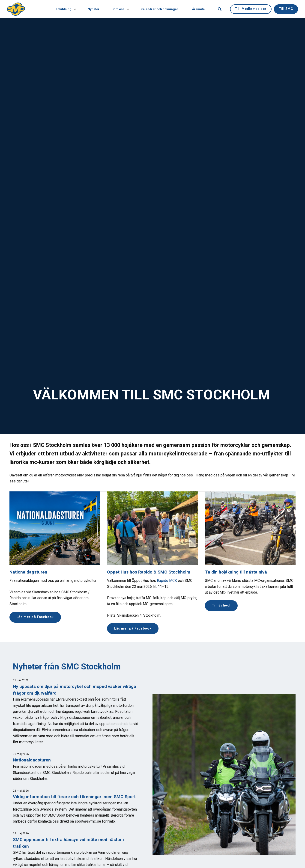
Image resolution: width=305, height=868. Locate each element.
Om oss (120, 9)
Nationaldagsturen (28, 572)
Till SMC (286, 9)
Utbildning (65, 9)
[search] (220, 9)
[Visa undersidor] (73, 9)
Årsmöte (198, 9)
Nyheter (94, 9)
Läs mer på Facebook (35, 617)
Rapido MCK (167, 581)
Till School (221, 605)
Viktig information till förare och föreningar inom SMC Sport (74, 797)
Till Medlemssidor (251, 9)
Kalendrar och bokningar (159, 9)
